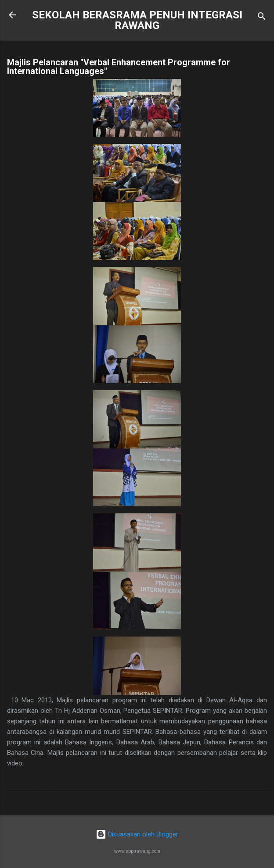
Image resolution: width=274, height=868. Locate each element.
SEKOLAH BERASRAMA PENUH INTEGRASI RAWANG (137, 20)
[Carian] (262, 18)
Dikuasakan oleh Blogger (137, 834)
